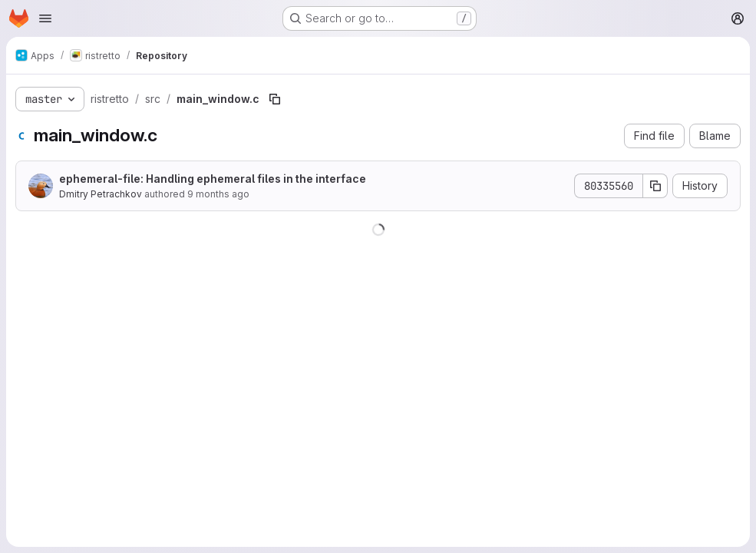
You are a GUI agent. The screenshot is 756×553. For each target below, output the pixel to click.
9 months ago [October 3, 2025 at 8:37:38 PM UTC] (218, 194)
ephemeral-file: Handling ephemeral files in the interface (213, 179)
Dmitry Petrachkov (101, 194)
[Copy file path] (275, 99)
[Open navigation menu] (45, 18)
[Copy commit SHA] (655, 186)
